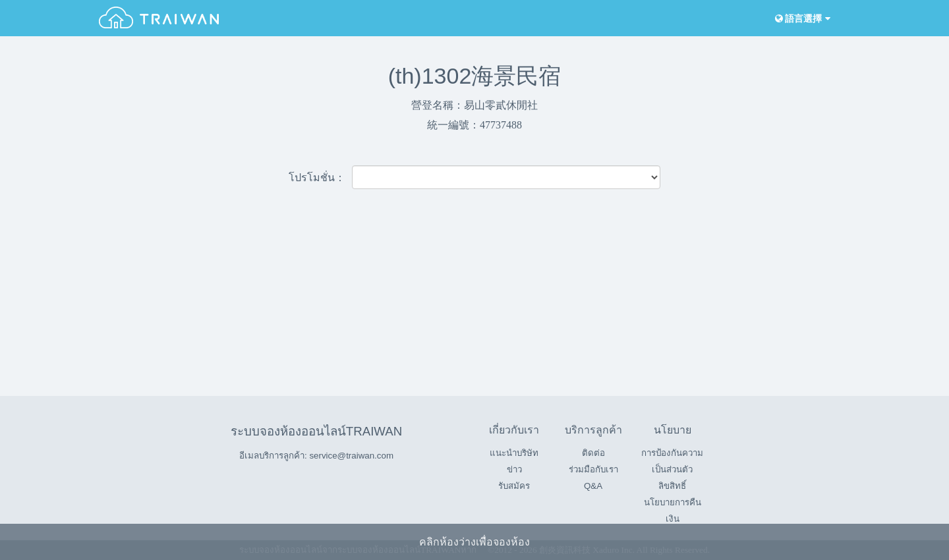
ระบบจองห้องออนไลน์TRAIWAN (316, 431)
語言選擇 (801, 19)
